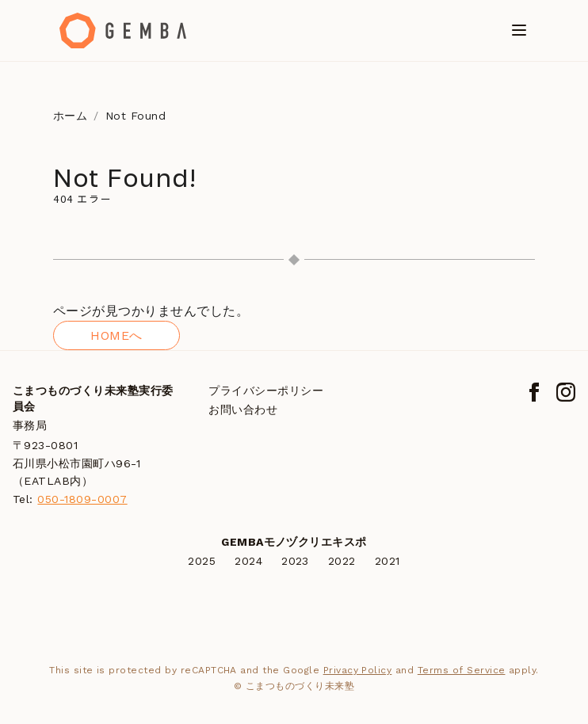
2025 (202, 561)
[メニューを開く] (519, 30)
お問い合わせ (243, 410)
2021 (388, 561)
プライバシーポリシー (266, 391)
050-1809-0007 (82, 499)
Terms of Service (462, 670)
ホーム (70, 116)
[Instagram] (566, 392)
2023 (295, 561)
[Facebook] (534, 392)
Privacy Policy (358, 670)
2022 (342, 561)
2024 (248, 561)
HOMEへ (116, 335)
